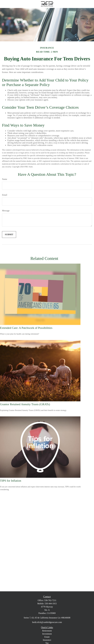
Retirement (47, 631)
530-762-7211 (50, 600)
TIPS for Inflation (11, 481)
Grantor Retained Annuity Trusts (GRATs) (25, 404)
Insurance (47, 640)
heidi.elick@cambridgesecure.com (47, 622)
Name (5, 179)
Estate (47, 637)
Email (5, 195)
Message (6, 211)
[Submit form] (9, 235)
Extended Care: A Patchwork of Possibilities (26, 328)
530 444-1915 (51, 604)
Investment (47, 634)
